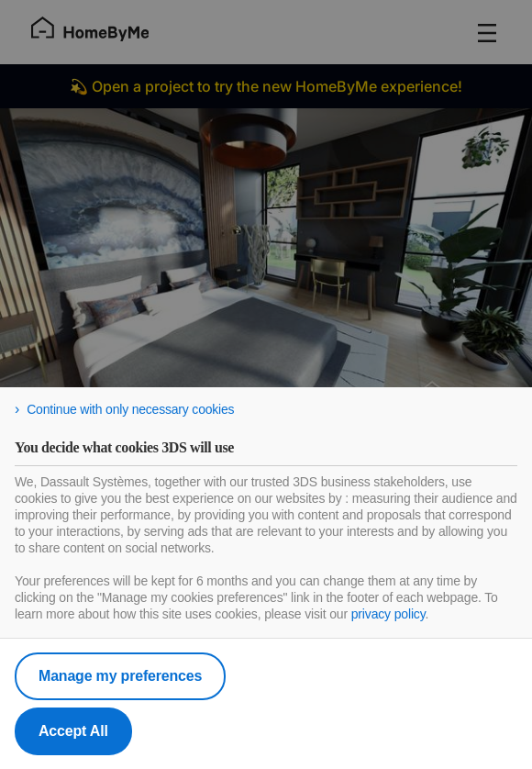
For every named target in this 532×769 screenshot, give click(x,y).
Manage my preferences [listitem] (120, 676)
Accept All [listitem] (73, 731)
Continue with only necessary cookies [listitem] (130, 409)
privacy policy (388, 614)
